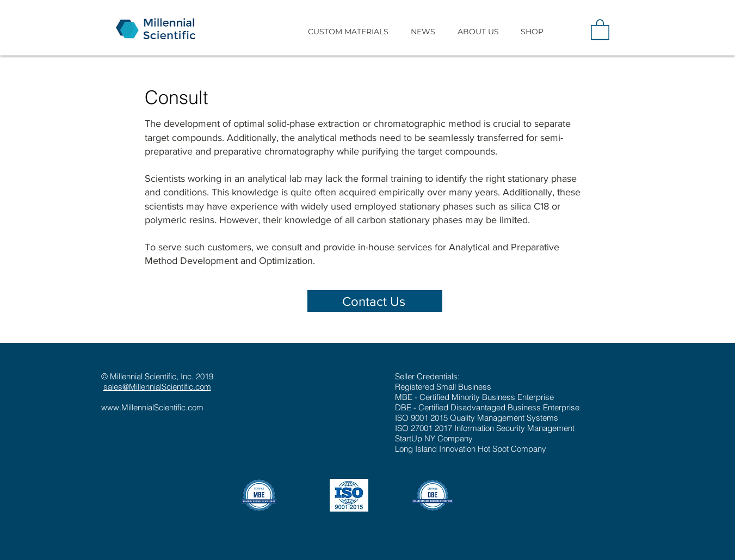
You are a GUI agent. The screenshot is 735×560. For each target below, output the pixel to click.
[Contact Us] (375, 301)
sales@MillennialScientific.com (157, 387)
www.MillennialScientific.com (152, 407)
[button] (348, 32)
